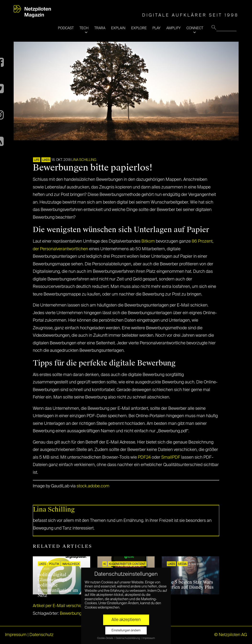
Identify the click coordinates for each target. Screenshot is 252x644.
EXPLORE (139, 28)
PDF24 (144, 457)
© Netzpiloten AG (231, 635)
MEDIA (182, 564)
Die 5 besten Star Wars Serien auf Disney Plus (190, 585)
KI (105, 564)
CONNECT (195, 28)
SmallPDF (171, 457)
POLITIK (54, 564)
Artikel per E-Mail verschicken (61, 606)
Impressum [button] (149, 638)
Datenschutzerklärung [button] (128, 638)
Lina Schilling (84, 160)
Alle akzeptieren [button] (126, 620)
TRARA (100, 28)
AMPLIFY (174, 28)
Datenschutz (42, 635)
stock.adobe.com (93, 486)
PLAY (157, 28)
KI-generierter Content (127, 564)
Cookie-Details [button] (105, 638)
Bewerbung (71, 614)
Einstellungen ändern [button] (126, 630)
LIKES (46, 160)
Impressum (16, 635)
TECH (84, 28)
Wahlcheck (71, 564)
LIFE (37, 160)
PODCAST (66, 28)
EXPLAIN (118, 28)
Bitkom (148, 241)
